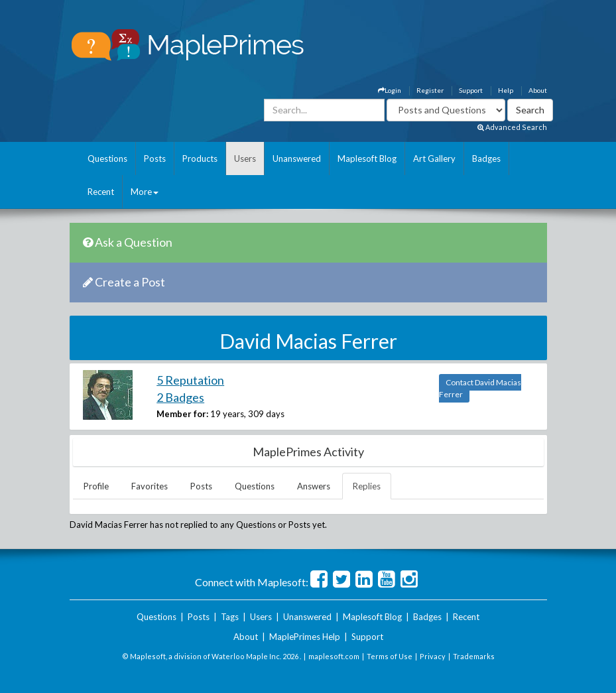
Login (390, 90)
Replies (367, 486)
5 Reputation (190, 380)
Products (200, 158)
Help (506, 90)
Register (430, 90)
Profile (96, 486)
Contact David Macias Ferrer (480, 388)
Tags (230, 617)
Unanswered (297, 158)
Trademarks (474, 656)
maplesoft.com (334, 656)
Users (245, 158)
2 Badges (180, 397)
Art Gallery (434, 158)
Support (471, 90)
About (538, 90)
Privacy (433, 656)
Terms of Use (390, 656)
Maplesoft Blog (367, 158)
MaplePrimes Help (305, 637)
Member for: (182, 414)
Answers (314, 486)
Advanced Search (512, 127)
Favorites (150, 486)
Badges (486, 158)
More (145, 192)
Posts (155, 158)
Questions (107, 158)
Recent (101, 192)
